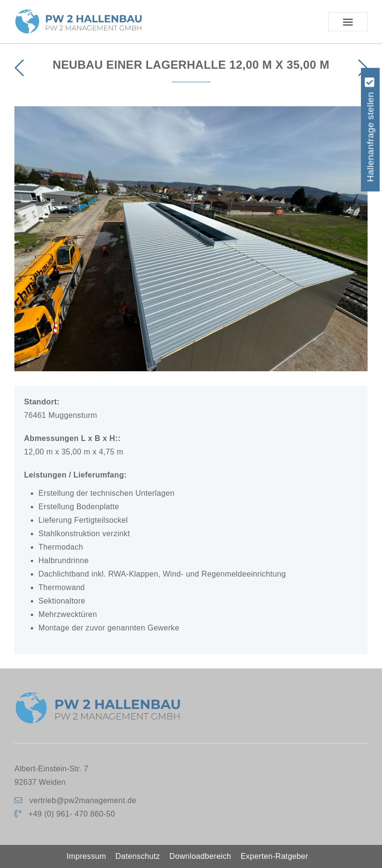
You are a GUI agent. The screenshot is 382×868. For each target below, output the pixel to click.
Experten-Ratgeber (275, 856)
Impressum (86, 856)
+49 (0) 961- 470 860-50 (72, 814)
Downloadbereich (200, 856)
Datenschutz (137, 856)
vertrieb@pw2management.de (83, 800)
